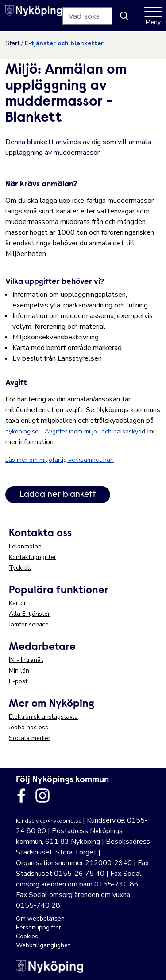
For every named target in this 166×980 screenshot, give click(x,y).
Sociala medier (30, 738)
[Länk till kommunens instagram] (42, 795)
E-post (18, 681)
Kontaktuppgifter (33, 557)
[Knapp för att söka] (124, 16)
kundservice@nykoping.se (48, 821)
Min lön (19, 671)
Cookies (27, 936)
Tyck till (20, 568)
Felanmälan (25, 546)
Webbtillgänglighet (43, 945)
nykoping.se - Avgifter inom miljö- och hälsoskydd (75, 431)
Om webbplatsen (40, 919)
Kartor (17, 603)
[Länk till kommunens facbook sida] (21, 795)
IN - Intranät (26, 660)
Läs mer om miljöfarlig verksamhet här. (60, 460)
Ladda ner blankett (58, 495)
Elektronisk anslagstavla (43, 717)
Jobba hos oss (29, 727)
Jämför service (29, 624)
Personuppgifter (39, 927)
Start (12, 43)
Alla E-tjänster (29, 614)
